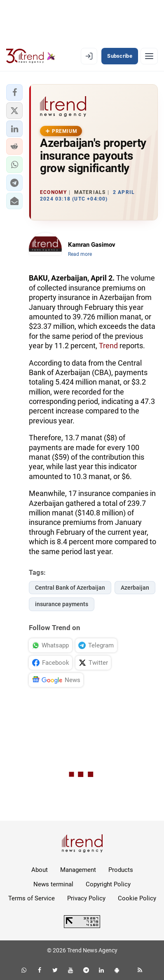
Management (78, 870)
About (40, 870)
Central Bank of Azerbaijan (70, 588)
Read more (80, 254)
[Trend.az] (31, 56)
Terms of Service (32, 898)
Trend (108, 346)
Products (121, 870)
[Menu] (149, 56)
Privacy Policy (86, 898)
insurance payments (62, 604)
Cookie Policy (137, 898)
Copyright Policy (108, 884)
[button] (14, 92)
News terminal (53, 884)
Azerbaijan (135, 588)
